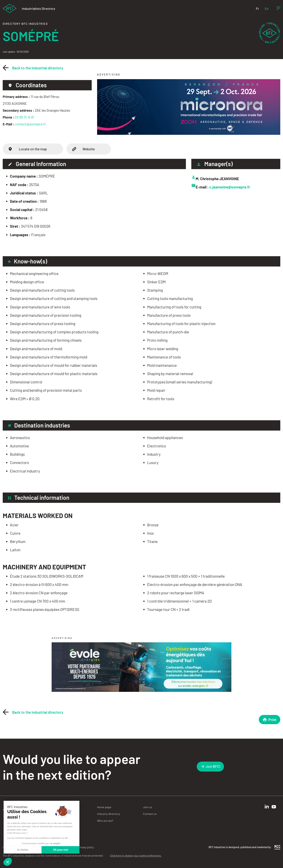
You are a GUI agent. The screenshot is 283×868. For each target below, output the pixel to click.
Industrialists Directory (39, 8)
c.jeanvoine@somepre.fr (230, 187)
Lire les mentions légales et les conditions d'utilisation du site (38, 838)
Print (270, 720)
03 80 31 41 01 (24, 117)
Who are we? (105, 821)
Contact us (150, 814)
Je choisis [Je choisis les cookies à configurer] (22, 850)
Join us (148, 807)
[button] (8, 862)
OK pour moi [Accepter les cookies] (61, 850)
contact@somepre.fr (30, 124)
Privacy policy (86, 847)
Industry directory (109, 814)
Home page (104, 807)
